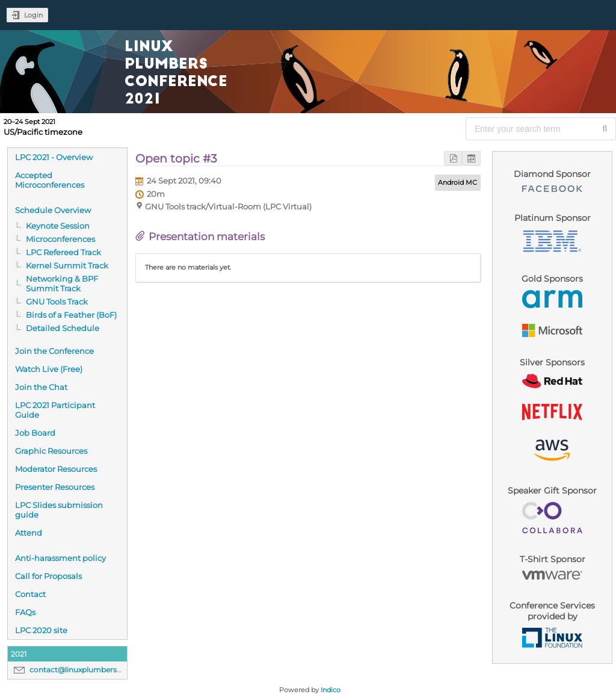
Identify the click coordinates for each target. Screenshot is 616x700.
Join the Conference (54, 351)
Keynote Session (58, 226)
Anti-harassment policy (60, 558)
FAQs (25, 612)
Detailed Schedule (63, 328)
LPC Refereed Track (63, 252)
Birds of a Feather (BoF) (71, 315)
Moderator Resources (56, 469)
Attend (29, 533)
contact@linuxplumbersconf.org (88, 670)
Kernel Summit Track (67, 265)
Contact (30, 594)
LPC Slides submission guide (59, 510)
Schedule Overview (53, 210)
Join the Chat (41, 387)
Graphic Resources (51, 451)
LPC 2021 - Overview (54, 157)
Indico (331, 690)
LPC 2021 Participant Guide (55, 410)
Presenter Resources (55, 487)
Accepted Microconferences (50, 180)
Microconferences (60, 239)
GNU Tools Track (57, 302)
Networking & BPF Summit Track (62, 283)
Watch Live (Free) (49, 369)
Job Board (35, 433)
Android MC (457, 182)
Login (33, 15)
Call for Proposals (48, 576)
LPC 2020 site (41, 630)
